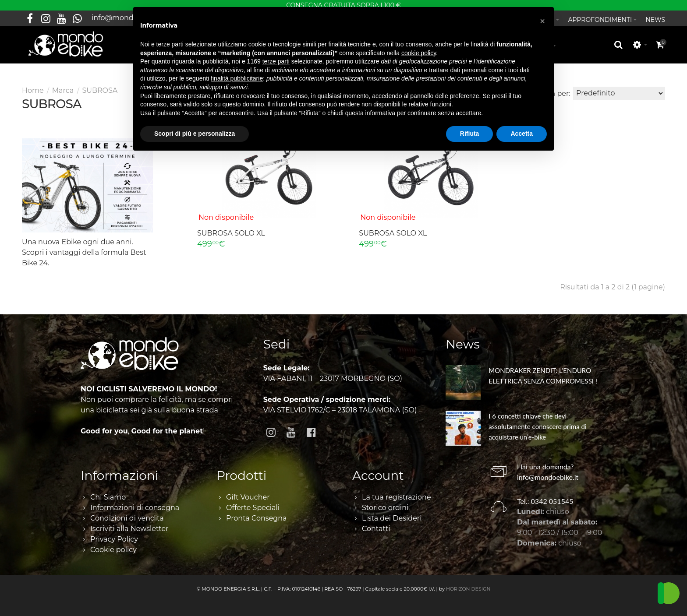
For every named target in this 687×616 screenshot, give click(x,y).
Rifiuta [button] (470, 134)
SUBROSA (100, 90)
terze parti (276, 61)
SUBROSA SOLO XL (231, 233)
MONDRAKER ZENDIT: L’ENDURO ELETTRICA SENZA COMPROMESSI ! (543, 376)
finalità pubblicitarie (237, 78)
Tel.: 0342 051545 (545, 501)
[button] (542, 21)
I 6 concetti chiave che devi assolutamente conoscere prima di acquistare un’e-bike (537, 426)
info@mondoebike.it (548, 477)
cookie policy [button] (419, 53)
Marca (63, 90)
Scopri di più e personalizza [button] (195, 134)
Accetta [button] (522, 134)
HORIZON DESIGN (468, 589)
